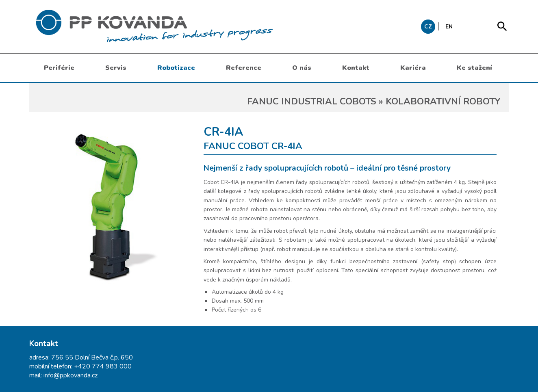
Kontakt (356, 68)
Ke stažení (474, 68)
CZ (428, 27)
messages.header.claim (196, 26)
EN (449, 27)
